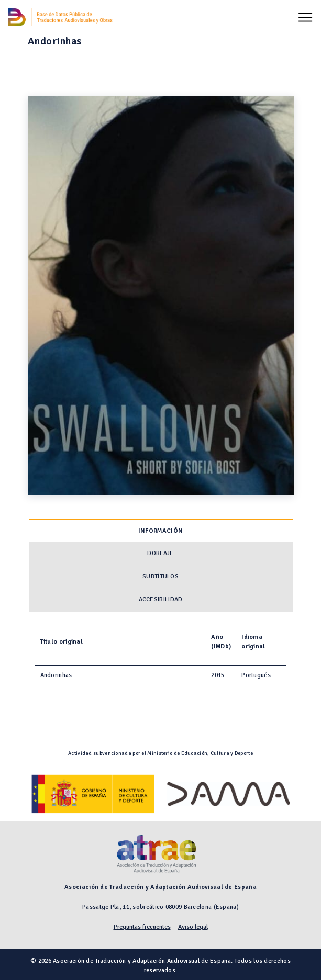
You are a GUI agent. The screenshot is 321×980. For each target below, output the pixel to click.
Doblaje (160, 553)
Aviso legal (193, 927)
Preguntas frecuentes (142, 927)
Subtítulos (160, 576)
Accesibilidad (161, 599)
